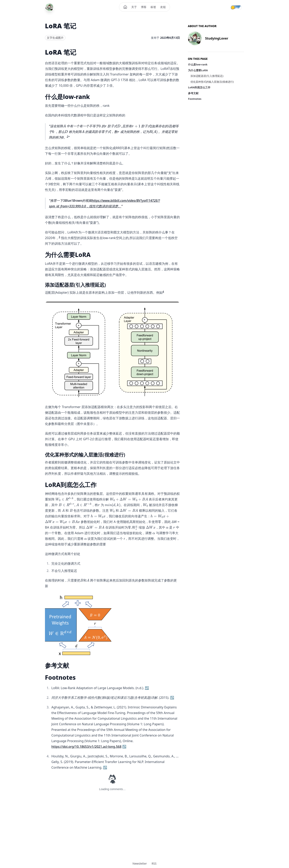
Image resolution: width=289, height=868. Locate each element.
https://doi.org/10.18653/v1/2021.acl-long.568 (86, 747)
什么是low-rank (198, 64)
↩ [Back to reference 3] (124, 747)
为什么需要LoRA (198, 70)
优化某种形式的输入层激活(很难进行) (212, 82)
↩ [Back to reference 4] (105, 767)
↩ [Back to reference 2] (172, 698)
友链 (163, 7)
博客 (144, 7)
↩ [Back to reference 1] (147, 688)
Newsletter (140, 863)
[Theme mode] (239, 7)
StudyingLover (217, 38)
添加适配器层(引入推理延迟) (207, 76)
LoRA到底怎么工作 (199, 87)
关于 (134, 7)
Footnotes (195, 99)
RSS (154, 863)
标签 (153, 7)
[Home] (125, 7)
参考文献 (193, 93)
